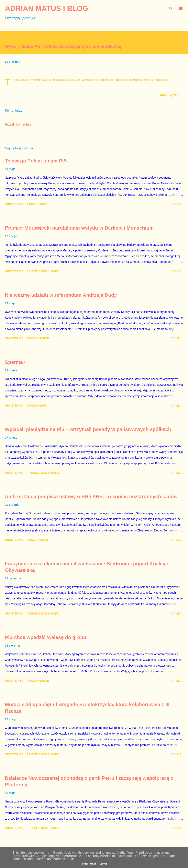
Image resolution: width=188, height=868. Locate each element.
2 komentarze (38, 338)
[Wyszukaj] (171, 7)
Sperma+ (15, 362)
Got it (104, 864)
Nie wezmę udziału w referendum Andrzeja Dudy (61, 295)
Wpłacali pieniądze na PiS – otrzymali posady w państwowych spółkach (88, 429)
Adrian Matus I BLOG (47, 8)
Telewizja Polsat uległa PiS (36, 161)
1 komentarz (37, 204)
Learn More (89, 864)
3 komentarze (38, 540)
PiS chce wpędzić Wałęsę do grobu (46, 637)
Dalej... (177, 204)
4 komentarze (38, 681)
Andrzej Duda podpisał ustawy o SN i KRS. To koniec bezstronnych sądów (91, 496)
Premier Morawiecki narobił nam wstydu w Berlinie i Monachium (79, 228)
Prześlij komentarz (18, 124)
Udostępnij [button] (169, 95)
